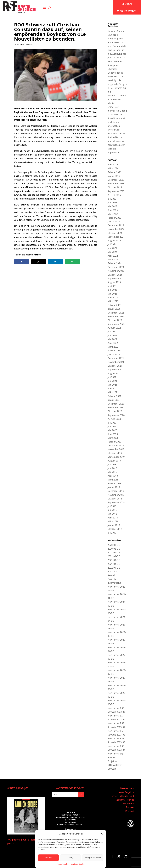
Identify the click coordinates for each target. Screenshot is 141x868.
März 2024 (113, 260)
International (115, 583)
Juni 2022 (112, 335)
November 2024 (116, 229)
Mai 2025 (112, 206)
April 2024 (113, 256)
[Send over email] (73, 262)
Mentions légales (78, 864)
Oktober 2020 (115, 411)
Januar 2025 (114, 222)
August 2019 (114, 461)
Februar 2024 (114, 263)
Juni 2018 (112, 510)
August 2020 (114, 419)
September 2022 (116, 324)
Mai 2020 (112, 430)
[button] (102, 834)
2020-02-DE (114, 549)
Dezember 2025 (116, 180)
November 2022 (116, 316)
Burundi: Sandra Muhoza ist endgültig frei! (116, 35)
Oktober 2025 (115, 187)
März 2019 (113, 480)
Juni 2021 (112, 381)
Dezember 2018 (116, 491)
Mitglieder (128, 804)
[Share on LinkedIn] (56, 262)
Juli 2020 (112, 423)
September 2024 (116, 237)
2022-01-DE (114, 568)
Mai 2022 (112, 339)
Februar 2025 (114, 218)
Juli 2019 (112, 464)
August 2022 (114, 328)
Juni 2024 (112, 248)
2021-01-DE (114, 553)
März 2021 (113, 392)
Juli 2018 (112, 506)
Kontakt (130, 811)
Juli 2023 (112, 286)
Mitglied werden (127, 11)
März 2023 (113, 301)
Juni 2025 (112, 203)
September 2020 (116, 415)
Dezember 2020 (116, 404)
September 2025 (116, 191)
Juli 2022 (112, 332)
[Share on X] (39, 262)
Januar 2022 (114, 354)
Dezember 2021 (116, 358)
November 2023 (116, 271)
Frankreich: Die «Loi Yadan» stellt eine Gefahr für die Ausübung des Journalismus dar (117, 50)
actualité (112, 572)
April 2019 (113, 476)
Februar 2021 (114, 396)
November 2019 (116, 449)
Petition (112, 757)
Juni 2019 (112, 468)
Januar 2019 (114, 487)
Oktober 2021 (115, 366)
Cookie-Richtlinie (63, 864)
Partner (130, 807)
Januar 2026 (114, 176)
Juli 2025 (112, 199)
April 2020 (113, 434)
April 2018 (113, 518)
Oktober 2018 (115, 499)
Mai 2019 (112, 472)
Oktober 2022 (115, 320)
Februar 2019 (114, 483)
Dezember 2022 (116, 313)
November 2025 (116, 184)
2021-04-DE (114, 564)
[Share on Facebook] (22, 262)
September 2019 (116, 457)
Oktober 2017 (115, 529)
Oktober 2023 (115, 275)
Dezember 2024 (116, 225)
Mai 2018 (112, 514)
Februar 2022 (114, 351)
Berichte (112, 579)
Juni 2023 (112, 290)
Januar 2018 (114, 525)
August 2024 (114, 241)
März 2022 (113, 347)
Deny (70, 858)
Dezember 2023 (116, 267)
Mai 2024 (112, 252)
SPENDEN (127, 4)
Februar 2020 (114, 442)
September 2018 (116, 502)
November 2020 (116, 407)
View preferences (93, 858)
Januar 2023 (114, 309)
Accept (48, 858)
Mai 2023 (112, 294)
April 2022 (113, 343)
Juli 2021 (112, 377)
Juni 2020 (112, 426)
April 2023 (113, 297)
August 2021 (114, 373)
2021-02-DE (114, 556)
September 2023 (116, 278)
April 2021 (113, 388)
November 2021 (116, 362)
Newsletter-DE (115, 754)
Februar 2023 (114, 305)
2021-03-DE (114, 560)
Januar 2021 (114, 400)
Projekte (112, 761)
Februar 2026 (114, 172)
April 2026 (113, 165)
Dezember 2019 (116, 445)
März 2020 (113, 438)
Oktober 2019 (115, 453)
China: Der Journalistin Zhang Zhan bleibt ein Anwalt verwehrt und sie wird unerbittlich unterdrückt (117, 118)
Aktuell (111, 575)
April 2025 (113, 210)
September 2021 (116, 370)
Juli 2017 (112, 533)
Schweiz (30, 44)
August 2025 (114, 195)
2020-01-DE (114, 545)
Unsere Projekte (125, 792)
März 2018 (113, 521)
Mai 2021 (112, 385)
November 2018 (116, 495)
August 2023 (114, 282)
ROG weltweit (115, 765)
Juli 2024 (112, 244)
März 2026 (113, 168)
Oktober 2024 (115, 233)
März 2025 (113, 214)
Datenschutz (127, 788)
